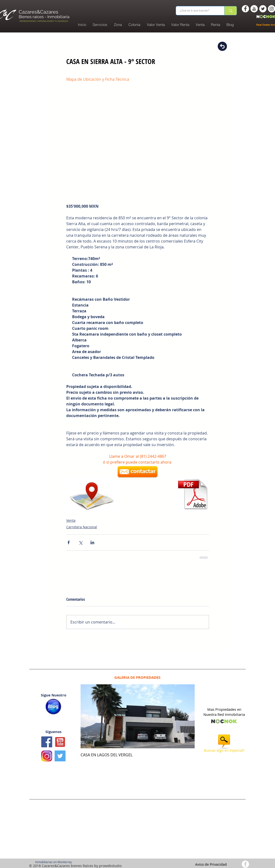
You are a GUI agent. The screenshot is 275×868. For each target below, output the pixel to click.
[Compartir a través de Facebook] (69, 542)
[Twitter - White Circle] (263, 9)
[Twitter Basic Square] (60, 756)
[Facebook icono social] (47, 742)
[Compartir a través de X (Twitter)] (80, 542)
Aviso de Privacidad (211, 864)
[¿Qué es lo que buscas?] (197, 11)
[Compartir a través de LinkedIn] (92, 542)
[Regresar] (222, 46)
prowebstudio (110, 866)
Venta (71, 520)
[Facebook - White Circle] (245, 9)
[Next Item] (187, 716)
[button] (134, 25)
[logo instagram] (47, 756)
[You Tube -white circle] (254, 9)
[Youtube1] (60, 742)
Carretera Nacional (82, 527)
